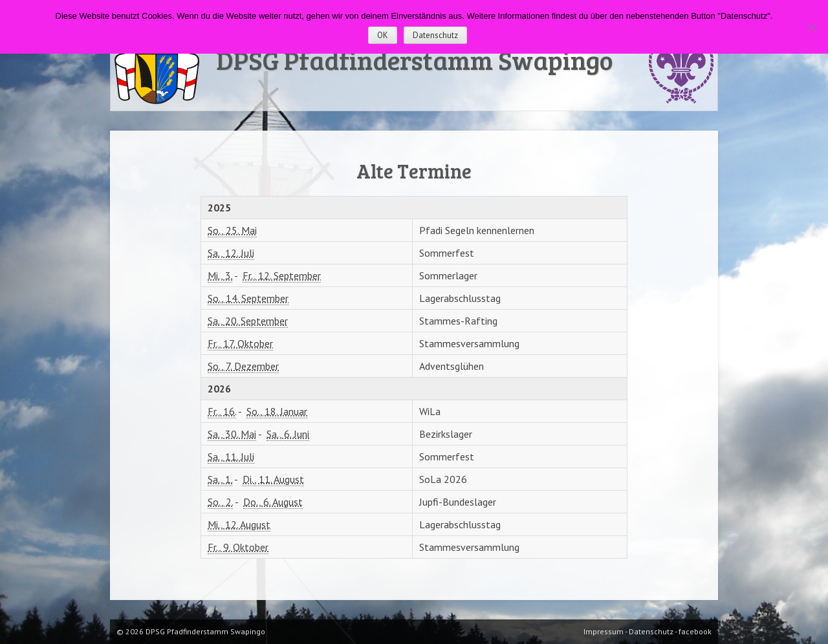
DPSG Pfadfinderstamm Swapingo (414, 59)
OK (383, 35)
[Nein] (812, 27)
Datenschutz (435, 35)
